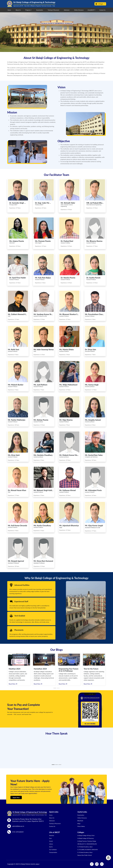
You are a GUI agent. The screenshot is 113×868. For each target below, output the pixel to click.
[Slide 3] (60, 765)
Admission (67, 10)
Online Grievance (79, 10)
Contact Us (102, 10)
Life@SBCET (91, 10)
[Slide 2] (56, 765)
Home (9, 10)
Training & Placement (53, 10)
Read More (13, 684)
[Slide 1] (53, 765)
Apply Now (16, 797)
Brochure (80, 821)
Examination (40, 10)
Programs (28, 10)
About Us (18, 10)
